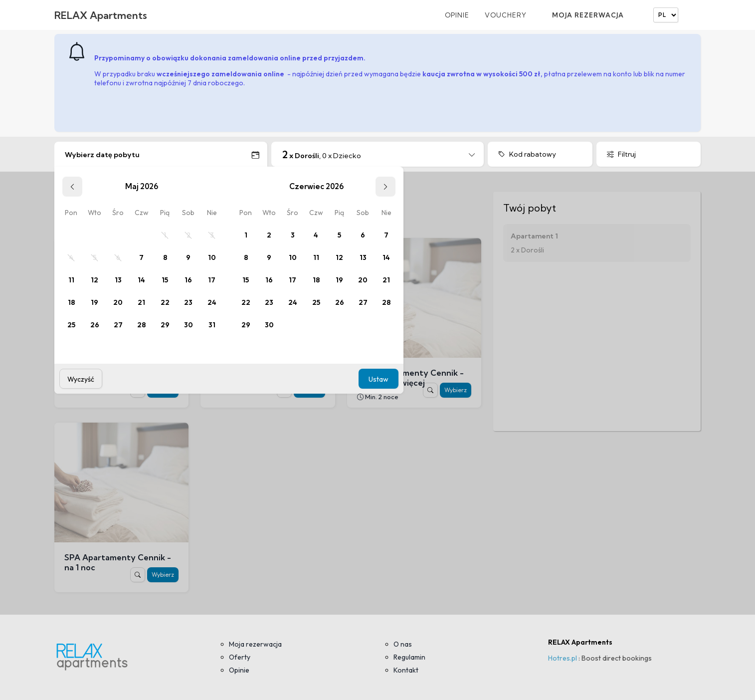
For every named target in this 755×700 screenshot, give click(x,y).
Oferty (240, 657)
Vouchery (506, 15)
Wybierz (456, 390)
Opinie (457, 15)
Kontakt (406, 670)
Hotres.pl (563, 658)
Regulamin (409, 657)
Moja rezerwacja (588, 15)
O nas (403, 644)
